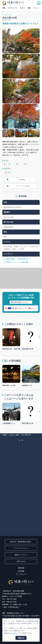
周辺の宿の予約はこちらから (21, 302)
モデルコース (13, 8)
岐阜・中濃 (8, 164)
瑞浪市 (27, 164)
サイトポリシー (21, 574)
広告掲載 (21, 571)
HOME (4, 435)
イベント (36, 8)
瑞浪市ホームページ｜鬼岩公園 (16, 262)
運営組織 (21, 568)
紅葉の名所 (8, 172)
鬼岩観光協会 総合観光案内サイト (17, 259)
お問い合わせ (21, 561)
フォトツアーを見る (18, 186)
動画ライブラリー (21, 555)
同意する (21, 638)
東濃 (18, 164)
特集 (4, 8)
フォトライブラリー (21, 548)
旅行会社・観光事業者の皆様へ (21, 542)
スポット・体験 (25, 8)
